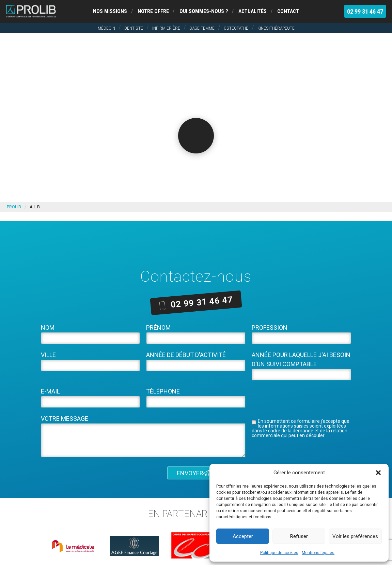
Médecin (106, 28)
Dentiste (134, 28)
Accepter (243, 536)
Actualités (253, 11)
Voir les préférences (355, 536)
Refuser (299, 536)
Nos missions (110, 11)
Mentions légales (318, 553)
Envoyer (193, 473)
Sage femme (202, 28)
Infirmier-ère (166, 28)
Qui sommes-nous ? (204, 11)
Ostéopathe (236, 28)
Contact (288, 11)
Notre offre (153, 11)
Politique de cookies (279, 553)
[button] (378, 473)
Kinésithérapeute (276, 28)
